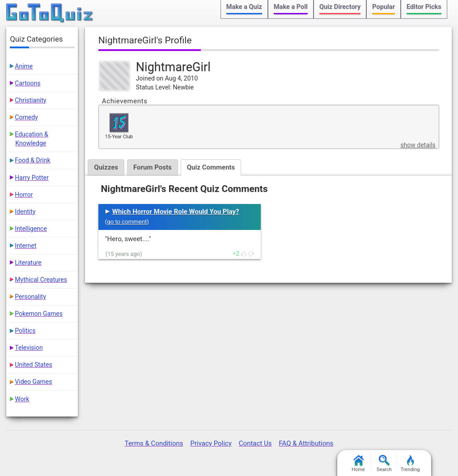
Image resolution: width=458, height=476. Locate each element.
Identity (25, 212)
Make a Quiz (244, 7)
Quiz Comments (211, 167)
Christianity (30, 100)
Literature (28, 263)
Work (22, 399)
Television (29, 348)
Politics (25, 331)
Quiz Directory (340, 7)
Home (358, 464)
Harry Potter (32, 178)
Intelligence (31, 229)
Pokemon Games (39, 314)
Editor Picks (424, 7)
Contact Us (255, 443)
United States (33, 365)
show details (418, 145)
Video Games (33, 382)
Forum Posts (153, 167)
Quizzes (106, 167)
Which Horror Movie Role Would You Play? (176, 212)
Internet (25, 246)
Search (384, 464)
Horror (24, 195)
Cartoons (28, 83)
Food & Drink (32, 160)
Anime (24, 66)
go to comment (127, 222)
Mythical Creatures (41, 280)
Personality (30, 297)
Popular (384, 7)
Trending (410, 464)
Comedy (26, 117)
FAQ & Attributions (306, 443)
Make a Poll (291, 7)
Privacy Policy (211, 443)
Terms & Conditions (154, 443)
